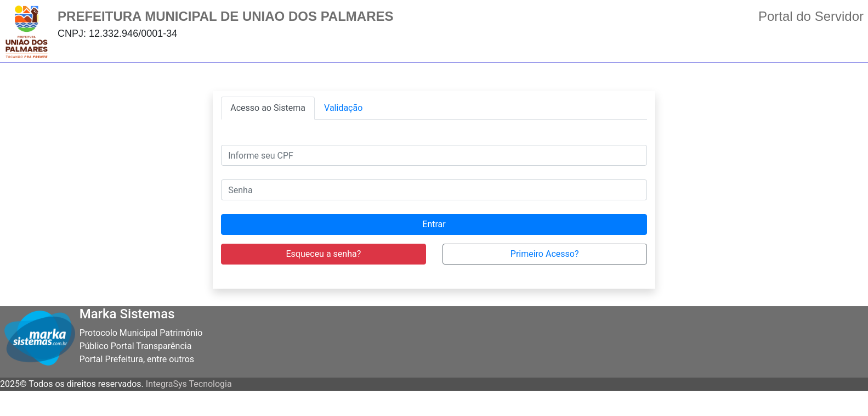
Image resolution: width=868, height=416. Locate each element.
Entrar (434, 224)
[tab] (268, 108)
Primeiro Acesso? (545, 254)
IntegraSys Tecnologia (189, 384)
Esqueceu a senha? (324, 254)
